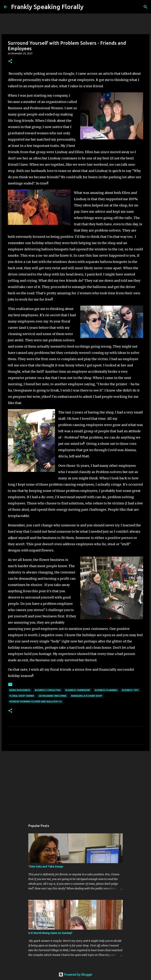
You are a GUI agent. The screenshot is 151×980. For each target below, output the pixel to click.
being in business (20, 690)
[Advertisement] (75, 784)
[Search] (89, 7)
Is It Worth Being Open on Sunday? (50, 933)
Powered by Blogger (75, 975)
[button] (10, 61)
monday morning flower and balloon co (36, 702)
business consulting (48, 690)
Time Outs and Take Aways (46, 866)
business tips (130, 690)
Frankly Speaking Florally (47, 7)
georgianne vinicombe (52, 696)
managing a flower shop (87, 696)
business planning (106, 690)
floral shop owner (22, 696)
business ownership (78, 690)
